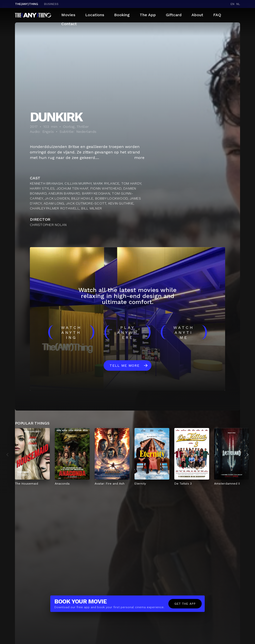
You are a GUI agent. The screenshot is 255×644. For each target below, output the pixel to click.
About (197, 15)
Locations (95, 15)
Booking (122, 15)
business (51, 4)
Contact (69, 24)
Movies (68, 15)
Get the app (185, 606)
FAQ (217, 15)
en (232, 4)
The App (148, 15)
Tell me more (125, 365)
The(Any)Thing (27, 4)
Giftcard (174, 15)
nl (238, 4)
